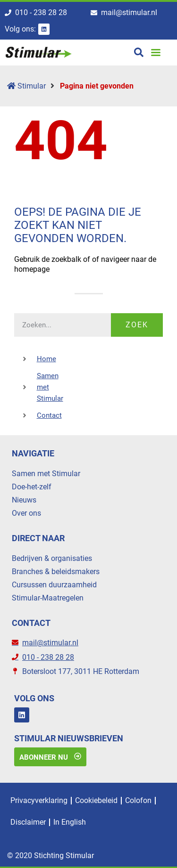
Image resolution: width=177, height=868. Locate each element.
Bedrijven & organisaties (52, 558)
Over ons (26, 513)
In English (70, 822)
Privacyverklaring (39, 800)
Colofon (138, 800)
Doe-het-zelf (32, 487)
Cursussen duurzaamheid (54, 585)
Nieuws (24, 500)
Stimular (26, 86)
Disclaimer (28, 822)
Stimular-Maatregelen (48, 598)
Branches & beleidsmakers (56, 572)
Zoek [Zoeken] (137, 325)
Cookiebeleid (96, 800)
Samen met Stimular (46, 474)
